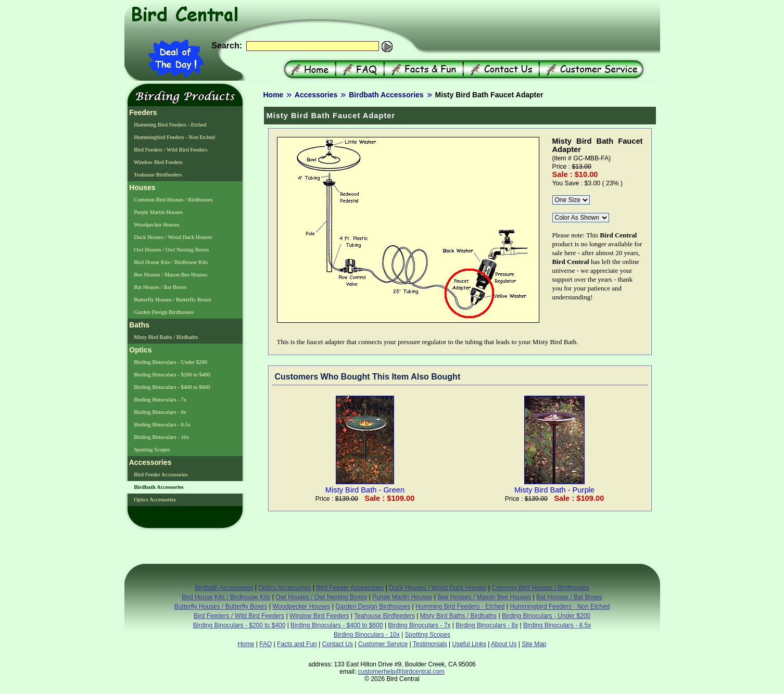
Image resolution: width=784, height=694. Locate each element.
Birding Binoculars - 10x (161, 437)
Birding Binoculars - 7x (160, 400)
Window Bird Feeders (158, 162)
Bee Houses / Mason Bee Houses (170, 275)
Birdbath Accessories (386, 95)
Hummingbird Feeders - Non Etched (174, 137)
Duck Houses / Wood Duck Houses (173, 237)
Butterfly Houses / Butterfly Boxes (172, 300)
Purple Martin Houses (158, 212)
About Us (504, 644)
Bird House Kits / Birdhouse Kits (170, 262)
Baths (138, 325)
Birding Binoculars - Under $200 (170, 362)
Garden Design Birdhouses (163, 312)
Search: (227, 46)
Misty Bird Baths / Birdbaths (166, 337)
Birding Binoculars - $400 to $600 (172, 387)
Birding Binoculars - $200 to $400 (172, 375)
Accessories (316, 95)
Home (274, 95)
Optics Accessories (154, 500)
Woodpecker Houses (156, 225)
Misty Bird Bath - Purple (554, 486)
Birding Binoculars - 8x (160, 412)
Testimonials (430, 644)
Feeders (142, 112)
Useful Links (469, 644)
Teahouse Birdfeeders (157, 175)
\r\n (571, 200)
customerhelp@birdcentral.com (401, 672)
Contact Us (338, 644)
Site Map (534, 644)
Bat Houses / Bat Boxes (160, 287)
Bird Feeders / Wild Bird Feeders (170, 150)
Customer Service (383, 644)
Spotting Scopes (151, 450)
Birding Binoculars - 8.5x (162, 425)
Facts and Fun (297, 644)
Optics (140, 350)
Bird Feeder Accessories (160, 475)
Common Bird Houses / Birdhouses (173, 200)
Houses (142, 187)
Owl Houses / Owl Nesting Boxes (171, 250)
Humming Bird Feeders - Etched (170, 125)
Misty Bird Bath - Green (365, 486)
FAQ (265, 644)
